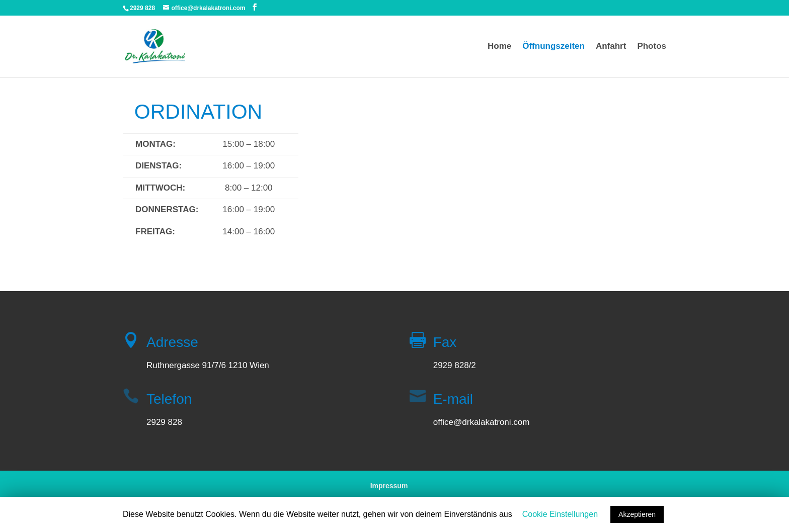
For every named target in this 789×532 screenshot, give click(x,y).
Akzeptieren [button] (637, 514)
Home (499, 47)
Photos (652, 47)
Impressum (389, 486)
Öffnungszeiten (554, 47)
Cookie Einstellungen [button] (560, 514)
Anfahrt (611, 47)
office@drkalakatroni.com (482, 422)
